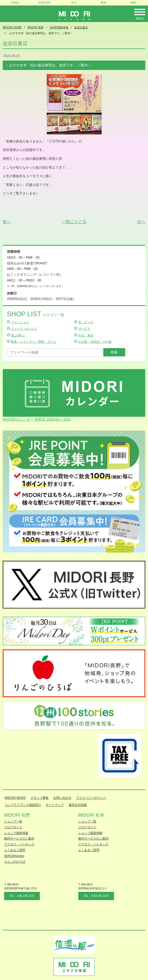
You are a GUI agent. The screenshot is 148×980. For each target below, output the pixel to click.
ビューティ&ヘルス (24, 329)
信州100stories (14, 856)
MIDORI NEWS (15, 798)
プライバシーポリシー (91, 798)
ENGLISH (44, 3)
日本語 (15, 3)
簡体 (133, 3)
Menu (140, 19)
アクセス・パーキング (19, 844)
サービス (84, 329)
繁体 (104, 3)
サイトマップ (55, 805)
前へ (7, 222)
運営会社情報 (78, 805)
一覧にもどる (74, 222)
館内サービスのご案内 (19, 838)
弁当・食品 (86, 335)
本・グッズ (86, 322)
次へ (141, 222)
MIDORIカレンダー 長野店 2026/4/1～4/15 (37, 419)
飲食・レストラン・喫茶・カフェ (34, 342)
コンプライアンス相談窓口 (23, 805)
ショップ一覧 (13, 821)
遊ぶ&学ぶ (18, 335)
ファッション (20, 322)
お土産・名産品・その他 (95, 342)
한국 (74, 3)
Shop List (36, 314)
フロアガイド (13, 827)
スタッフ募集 (40, 798)
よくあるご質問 (15, 850)
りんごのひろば (15, 862)
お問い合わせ (62, 798)
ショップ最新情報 (16, 833)
